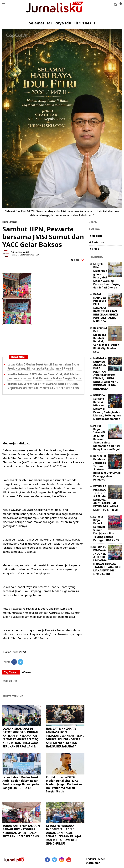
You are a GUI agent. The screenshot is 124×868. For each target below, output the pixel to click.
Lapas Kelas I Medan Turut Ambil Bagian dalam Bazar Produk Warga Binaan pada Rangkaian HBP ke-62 (21, 782)
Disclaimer (93, 863)
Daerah (14, 222)
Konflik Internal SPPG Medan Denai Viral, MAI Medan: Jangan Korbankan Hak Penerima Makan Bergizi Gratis (64, 784)
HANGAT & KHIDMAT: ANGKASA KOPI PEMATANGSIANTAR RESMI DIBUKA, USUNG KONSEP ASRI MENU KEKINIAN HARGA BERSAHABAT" (65, 738)
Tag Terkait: (11, 672)
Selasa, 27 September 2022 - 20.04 (25, 255)
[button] (121, 2)
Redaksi (91, 859)
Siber (102, 859)
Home (5, 222)
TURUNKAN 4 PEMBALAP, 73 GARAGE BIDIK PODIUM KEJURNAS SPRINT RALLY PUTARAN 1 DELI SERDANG (21, 831)
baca (75, 260)
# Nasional (96, 236)
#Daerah (27, 672)
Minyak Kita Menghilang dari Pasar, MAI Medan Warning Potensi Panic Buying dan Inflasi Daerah (107, 276)
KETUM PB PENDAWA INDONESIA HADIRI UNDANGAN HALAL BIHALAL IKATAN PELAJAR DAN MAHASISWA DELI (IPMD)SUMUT (64, 835)
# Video (94, 249)
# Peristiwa (97, 242)
